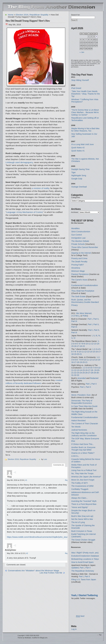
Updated (75, 568)
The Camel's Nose (79, 280)
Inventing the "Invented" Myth (84, 501)
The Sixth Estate (78, 296)
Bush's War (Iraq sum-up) (82, 516)
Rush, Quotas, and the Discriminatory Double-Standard (85, 301)
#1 (26, 480)
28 (92, 373)
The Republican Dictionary (83, 571)
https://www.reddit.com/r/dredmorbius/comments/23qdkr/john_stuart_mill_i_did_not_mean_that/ (51, 537)
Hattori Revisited (78, 421)
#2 (27, 553)
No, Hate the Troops (82, 473)
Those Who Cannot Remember (85, 247)
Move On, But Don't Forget (83, 480)
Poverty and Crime (79, 258)
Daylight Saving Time (80, 169)
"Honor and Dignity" (80, 507)
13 (95, 344)
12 (92, 344)
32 (75, 375)
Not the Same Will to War (82, 519)
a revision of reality (41, 188)
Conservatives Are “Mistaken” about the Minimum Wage (33, 571)
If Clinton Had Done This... (83, 444)
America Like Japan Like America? (86, 477)
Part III (74, 321)
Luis (45, 459)
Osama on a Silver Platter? (83, 453)
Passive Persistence (80, 274)
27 (89, 373)
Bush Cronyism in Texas (82, 531)
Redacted (94, 378)
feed (80, 616)
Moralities (75, 228)
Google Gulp (77, 179)
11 (90, 344)
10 (87, 344)
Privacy (75, 305)
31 (72, 375)
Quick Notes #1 (78, 151)
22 (75, 373)
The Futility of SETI (80, 483)
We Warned (84, 313)
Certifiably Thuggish (80, 489)
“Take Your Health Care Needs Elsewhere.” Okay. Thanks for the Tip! (86, 94)
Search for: (76, 15)
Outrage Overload (79, 187)
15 (72, 346)
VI (74, 338)
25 (84, 373)
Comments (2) (59, 465)
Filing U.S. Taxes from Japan (84, 580)
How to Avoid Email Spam (82, 562)
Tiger (73, 172)
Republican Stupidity (39, 15)
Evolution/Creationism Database (85, 556)
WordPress (10, 637)
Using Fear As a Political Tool (84, 470)
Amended (82, 378)
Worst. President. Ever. (81, 395)
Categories (76, 197)
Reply (67, 480)
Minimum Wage (78, 271)
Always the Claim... (80, 498)
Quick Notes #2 (78, 148)
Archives (75, 212)
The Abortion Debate (80, 241)
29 (95, 373)
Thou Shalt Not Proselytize (83, 291)
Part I (90, 319)
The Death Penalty (79, 262)
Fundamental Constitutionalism (85, 285)
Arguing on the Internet (81, 253)
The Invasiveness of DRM (82, 486)
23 (78, 373)
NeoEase (28, 638)
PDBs (85, 316)
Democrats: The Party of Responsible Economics (82, 402)
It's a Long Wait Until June (83, 144)
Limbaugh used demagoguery (19, 162)
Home (11, 15)
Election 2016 (22, 15)
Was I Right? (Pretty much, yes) (85, 553)
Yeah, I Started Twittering (84, 595)
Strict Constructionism (81, 232)
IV (99, 336)
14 (98, 344)
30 (98, 373)
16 (75, 346)
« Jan (82, 52)
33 (78, 375)
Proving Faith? (78, 265)
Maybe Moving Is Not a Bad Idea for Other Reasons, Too (85, 130)
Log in (74, 629)
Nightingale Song (79, 175)
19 (84, 346)
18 (81, 346)
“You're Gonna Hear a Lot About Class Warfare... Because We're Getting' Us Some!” (85, 112)
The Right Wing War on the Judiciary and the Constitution (84, 434)
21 (81, 354)
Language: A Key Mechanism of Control (24, 212)
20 (78, 354)
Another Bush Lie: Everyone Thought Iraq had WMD (83, 449)
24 (81, 373)
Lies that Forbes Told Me (51, 573)
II (94, 336)
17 (78, 346)
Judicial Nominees (79, 430)
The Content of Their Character (85, 424)
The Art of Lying (78, 522)
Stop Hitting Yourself (80, 80)
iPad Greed (76, 88)
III (96, 336)
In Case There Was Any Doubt (84, 406)
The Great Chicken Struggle (83, 540)
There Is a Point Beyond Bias (84, 504)
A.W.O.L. (75, 456)
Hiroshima (76, 268)
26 (86, 373)
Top (100, 635)
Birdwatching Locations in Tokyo (85, 559)
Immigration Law (78, 238)
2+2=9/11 (75, 316)
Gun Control (77, 235)
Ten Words (76, 427)
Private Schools (78, 244)
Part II (96, 319)
